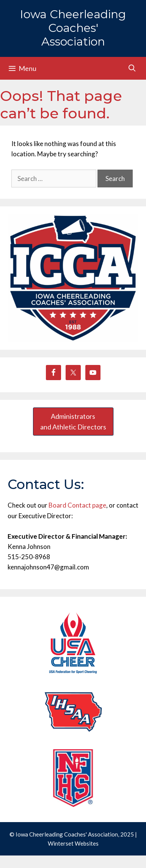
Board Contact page (77, 505)
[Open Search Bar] (132, 68)
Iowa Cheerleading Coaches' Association (73, 28)
